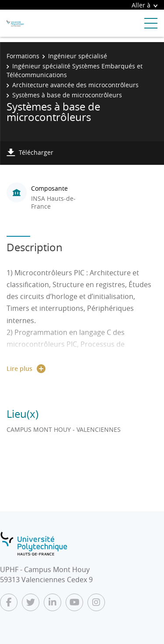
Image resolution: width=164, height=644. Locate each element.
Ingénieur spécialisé (78, 56)
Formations (23, 56)
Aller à (145, 5)
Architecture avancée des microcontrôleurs (75, 85)
